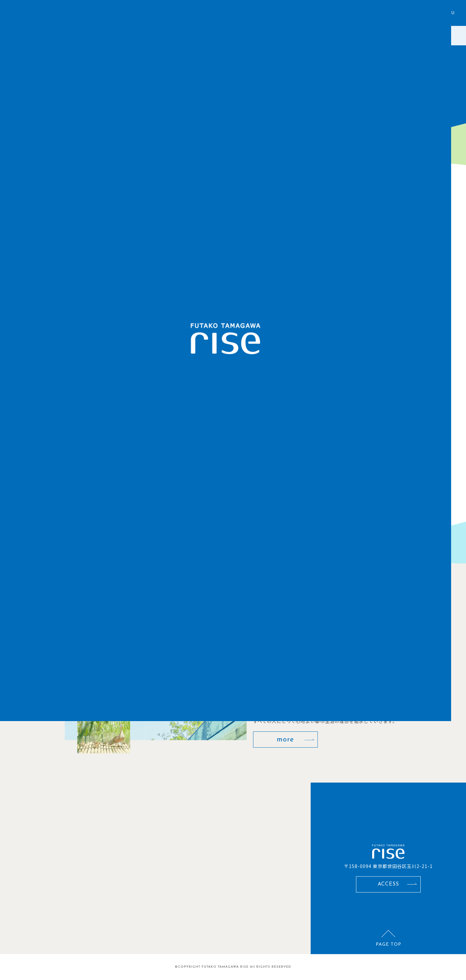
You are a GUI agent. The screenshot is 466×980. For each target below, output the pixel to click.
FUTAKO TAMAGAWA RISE (225, 967)
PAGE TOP (388, 945)
